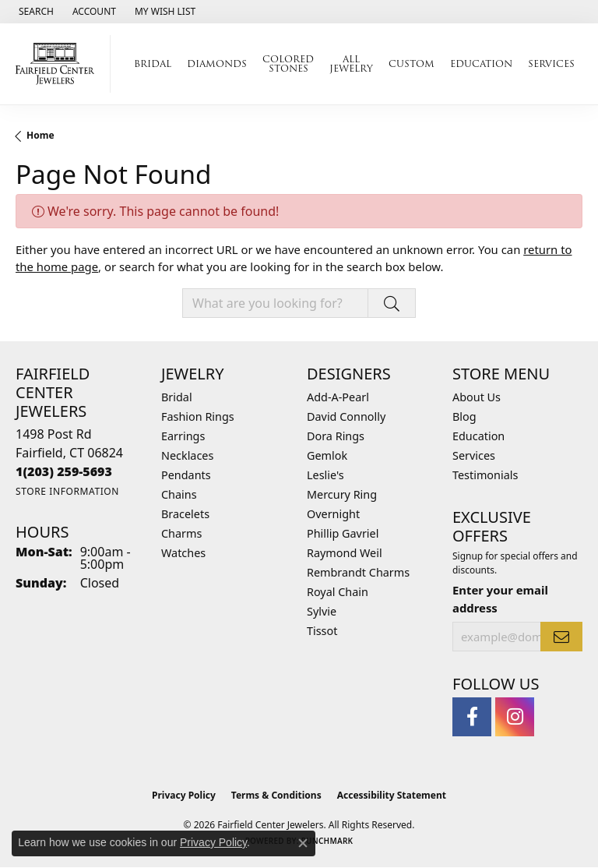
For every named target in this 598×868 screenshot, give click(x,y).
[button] (35, 12)
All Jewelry (351, 64)
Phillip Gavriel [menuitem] (343, 533)
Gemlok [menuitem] (327, 455)
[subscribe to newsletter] (561, 637)
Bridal (153, 64)
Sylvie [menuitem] (322, 611)
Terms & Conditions (276, 795)
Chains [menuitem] (179, 494)
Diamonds (217, 64)
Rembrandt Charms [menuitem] (358, 572)
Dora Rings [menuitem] (336, 436)
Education (481, 64)
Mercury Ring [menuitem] (342, 494)
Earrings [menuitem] (183, 436)
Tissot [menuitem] (322, 631)
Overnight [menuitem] (333, 514)
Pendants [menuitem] (186, 475)
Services (551, 64)
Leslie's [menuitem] (325, 475)
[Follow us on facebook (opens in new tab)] (472, 717)
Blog (464, 416)
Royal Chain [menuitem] (338, 592)
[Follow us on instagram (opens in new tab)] (515, 717)
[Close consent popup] (303, 843)
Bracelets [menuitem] (185, 514)
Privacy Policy (184, 795)
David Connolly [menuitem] (346, 416)
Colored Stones (288, 64)
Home (40, 135)
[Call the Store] (64, 471)
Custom (412, 64)
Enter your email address (500, 598)
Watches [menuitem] (183, 553)
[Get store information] (67, 491)
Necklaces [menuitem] (187, 455)
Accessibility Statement (392, 795)
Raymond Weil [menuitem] (345, 553)
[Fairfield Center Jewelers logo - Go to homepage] (59, 64)
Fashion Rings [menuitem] (198, 416)
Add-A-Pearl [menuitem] (338, 397)
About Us (477, 397)
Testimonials (485, 475)
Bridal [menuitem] (177, 397)
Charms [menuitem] (181, 533)
